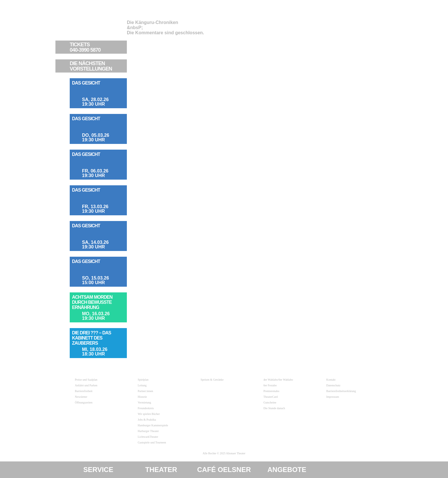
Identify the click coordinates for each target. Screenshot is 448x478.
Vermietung (144, 402)
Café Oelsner (224, 470)
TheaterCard (271, 397)
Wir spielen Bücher (149, 414)
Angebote (287, 470)
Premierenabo (271, 391)
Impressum (333, 397)
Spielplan (143, 380)
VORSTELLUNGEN (98, 66)
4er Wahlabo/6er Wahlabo (278, 380)
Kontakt (331, 380)
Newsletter (81, 397)
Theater (161, 470)
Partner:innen (145, 391)
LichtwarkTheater (148, 437)
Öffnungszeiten (84, 402)
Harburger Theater (148, 431)
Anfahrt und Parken (86, 385)
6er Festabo (270, 385)
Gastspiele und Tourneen (152, 442)
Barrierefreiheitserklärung (341, 391)
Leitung (142, 385)
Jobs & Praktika (147, 420)
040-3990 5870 (98, 47)
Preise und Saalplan (86, 380)
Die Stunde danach (274, 408)
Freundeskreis (146, 408)
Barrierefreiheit (84, 391)
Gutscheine (270, 402)
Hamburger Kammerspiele (153, 425)
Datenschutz (333, 385)
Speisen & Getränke (212, 380)
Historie (142, 397)
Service (98, 470)
